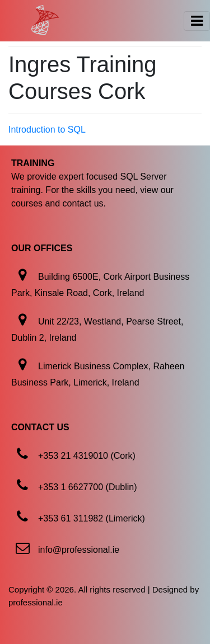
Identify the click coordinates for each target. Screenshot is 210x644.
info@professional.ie (79, 550)
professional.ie (36, 602)
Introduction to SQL (47, 130)
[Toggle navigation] (197, 21)
